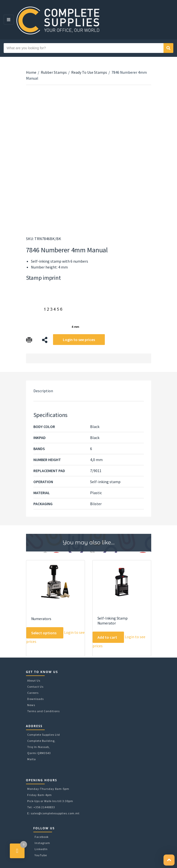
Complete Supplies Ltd (44, 735)
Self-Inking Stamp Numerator (113, 621)
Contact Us (35, 687)
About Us (34, 680)
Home (31, 72)
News (31, 705)
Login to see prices (79, 340)
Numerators (41, 619)
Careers (33, 693)
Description (43, 391)
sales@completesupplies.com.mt (55, 813)
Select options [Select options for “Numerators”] (44, 633)
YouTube (41, 855)
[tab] (89, 391)
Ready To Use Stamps (89, 72)
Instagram (42, 843)
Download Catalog (29, 340)
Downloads (35, 699)
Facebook (42, 837)
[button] (169, 860)
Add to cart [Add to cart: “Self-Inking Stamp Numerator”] (107, 637)
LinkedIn (41, 849)
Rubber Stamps (54, 72)
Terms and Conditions (43, 711)
